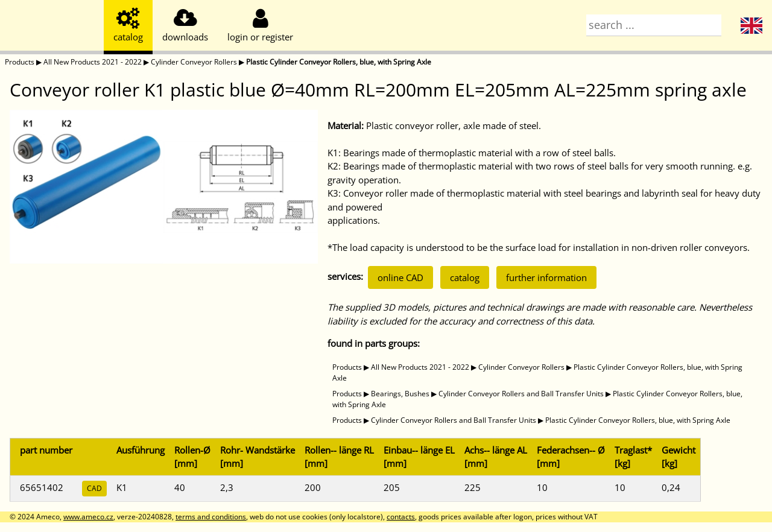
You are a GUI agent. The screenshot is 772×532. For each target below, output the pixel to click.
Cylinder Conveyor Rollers (194, 62)
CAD (94, 488)
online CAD (400, 277)
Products (20, 62)
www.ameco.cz (88, 517)
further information (546, 277)
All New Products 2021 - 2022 (93, 62)
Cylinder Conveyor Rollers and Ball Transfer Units (521, 394)
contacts (401, 517)
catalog (465, 277)
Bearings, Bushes (400, 394)
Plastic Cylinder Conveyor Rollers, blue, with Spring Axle (339, 62)
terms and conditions (211, 517)
